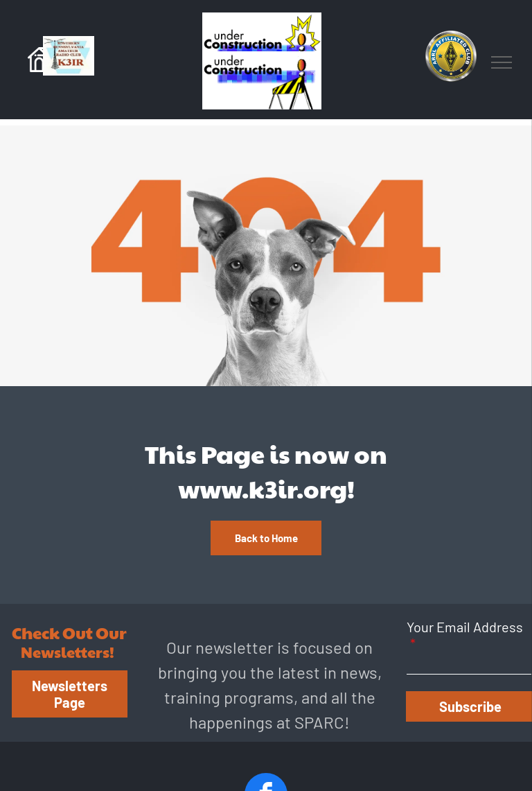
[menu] (502, 62)
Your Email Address (465, 627)
